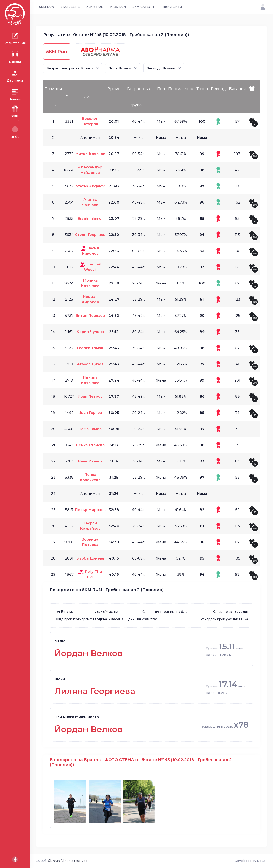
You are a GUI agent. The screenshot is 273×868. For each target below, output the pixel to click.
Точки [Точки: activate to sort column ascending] (202, 89)
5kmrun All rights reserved (68, 861)
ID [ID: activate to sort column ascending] (67, 97)
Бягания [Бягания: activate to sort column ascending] (237, 89)
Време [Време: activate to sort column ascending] (114, 89)
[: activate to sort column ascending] (253, 97)
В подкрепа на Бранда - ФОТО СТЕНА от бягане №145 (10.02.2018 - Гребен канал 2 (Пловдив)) (141, 762)
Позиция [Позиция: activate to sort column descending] (53, 89)
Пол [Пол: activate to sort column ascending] (161, 89)
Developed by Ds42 (250, 861)
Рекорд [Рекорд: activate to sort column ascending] (218, 89)
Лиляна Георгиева (95, 691)
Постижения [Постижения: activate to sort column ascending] (181, 89)
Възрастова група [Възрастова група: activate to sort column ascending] (139, 97)
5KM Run (57, 51)
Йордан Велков (88, 653)
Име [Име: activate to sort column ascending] (88, 97)
